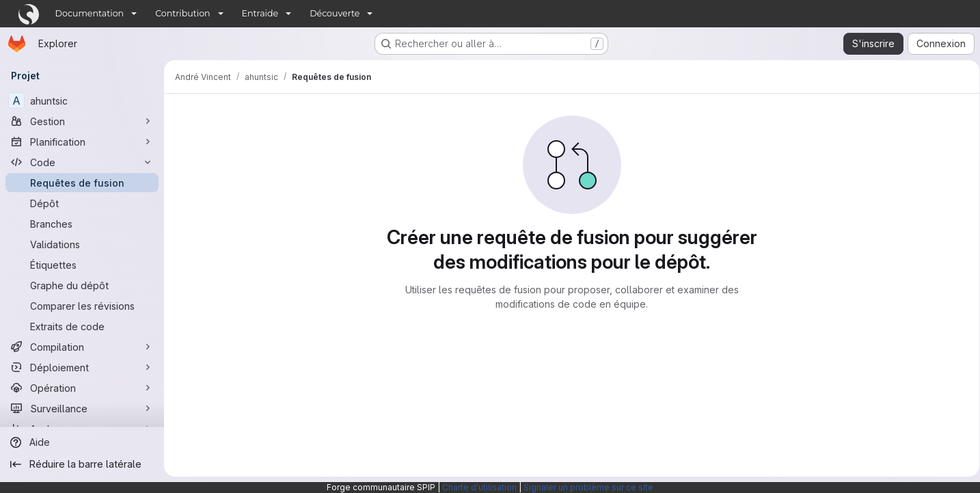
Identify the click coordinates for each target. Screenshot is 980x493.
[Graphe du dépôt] (82, 285)
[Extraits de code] (82, 326)
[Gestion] (82, 121)
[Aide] (82, 442)
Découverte (335, 13)
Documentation (90, 13)
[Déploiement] (82, 367)
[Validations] (82, 244)
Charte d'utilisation (479, 487)
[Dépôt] (82, 203)
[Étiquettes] (82, 265)
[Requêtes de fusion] (82, 183)
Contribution (182, 13)
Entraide (260, 13)
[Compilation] (82, 347)
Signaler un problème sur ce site (588, 487)
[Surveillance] (82, 408)
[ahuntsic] (82, 101)
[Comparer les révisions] (82, 306)
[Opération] (82, 388)
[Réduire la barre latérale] (82, 464)
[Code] (82, 162)
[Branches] (82, 224)
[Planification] (82, 142)
